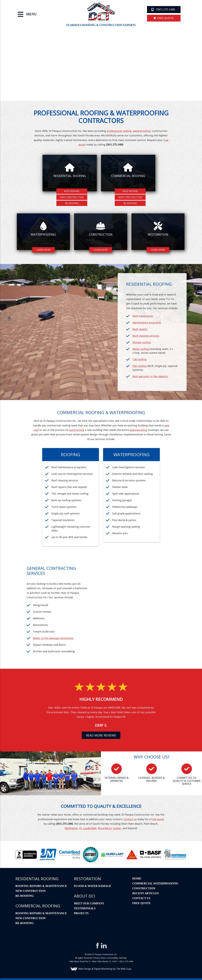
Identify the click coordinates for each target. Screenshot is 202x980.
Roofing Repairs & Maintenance (41, 886)
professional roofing (119, 131)
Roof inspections (143, 316)
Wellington (71, 828)
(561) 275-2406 (163, 9)
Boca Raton (105, 828)
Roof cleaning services (146, 336)
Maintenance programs (147, 322)
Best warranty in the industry (150, 376)
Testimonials (85, 908)
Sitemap (123, 958)
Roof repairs (140, 329)
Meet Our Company (89, 903)
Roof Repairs (72, 191)
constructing (76, 430)
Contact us (130, 819)
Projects (81, 913)
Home (137, 878)
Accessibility (113, 958)
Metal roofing (141, 349)
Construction (144, 888)
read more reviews (101, 735)
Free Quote (141, 903)
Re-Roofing (72, 203)
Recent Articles (145, 893)
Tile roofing (139, 359)
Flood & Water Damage (93, 886)
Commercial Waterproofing (155, 883)
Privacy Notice (100, 958)
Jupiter (117, 828)
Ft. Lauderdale (88, 828)
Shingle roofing (142, 342)
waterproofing (142, 131)
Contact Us (141, 898)
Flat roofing (140, 366)
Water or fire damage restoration (53, 638)
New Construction (72, 197)
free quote (164, 18)
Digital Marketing (103, 969)
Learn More (43, 250)
